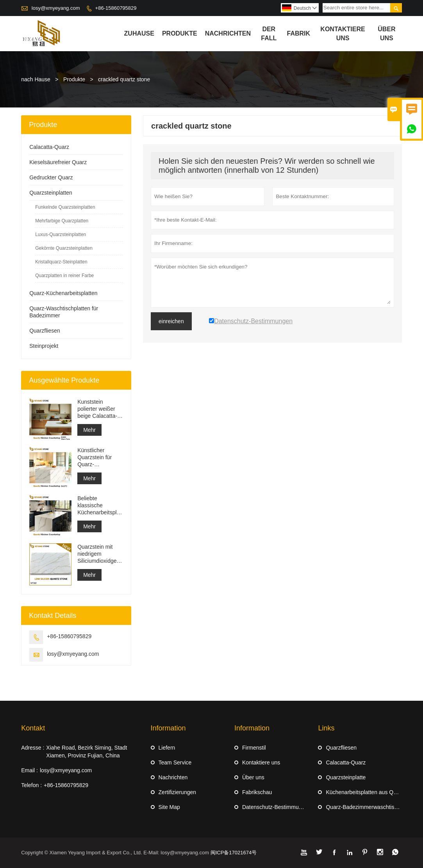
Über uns (386, 34)
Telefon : (31, 785)
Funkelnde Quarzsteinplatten (65, 207)
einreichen (171, 321)
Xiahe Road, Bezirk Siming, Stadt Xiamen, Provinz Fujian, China (87, 752)
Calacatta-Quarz (49, 147)
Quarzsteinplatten (51, 193)
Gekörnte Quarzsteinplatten (64, 248)
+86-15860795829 (116, 8)
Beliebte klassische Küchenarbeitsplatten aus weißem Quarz (100, 506)
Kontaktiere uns (261, 762)
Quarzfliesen (45, 331)
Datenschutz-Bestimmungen (277, 807)
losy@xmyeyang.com (56, 8)
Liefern (167, 748)
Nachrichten (228, 33)
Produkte (180, 33)
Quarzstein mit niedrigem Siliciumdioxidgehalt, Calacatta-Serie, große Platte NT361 (100, 554)
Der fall (269, 34)
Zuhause (139, 33)
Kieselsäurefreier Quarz (58, 162)
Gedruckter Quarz (51, 177)
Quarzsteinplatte (346, 777)
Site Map (169, 807)
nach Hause (36, 79)
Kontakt (33, 728)
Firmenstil (254, 748)
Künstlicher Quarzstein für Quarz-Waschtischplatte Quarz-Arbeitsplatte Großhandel (98, 457)
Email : (29, 770)
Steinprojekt (44, 346)
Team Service (175, 762)
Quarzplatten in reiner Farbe (64, 276)
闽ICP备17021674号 (234, 853)
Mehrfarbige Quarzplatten (62, 221)
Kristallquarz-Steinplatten (61, 262)
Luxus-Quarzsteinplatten (61, 234)
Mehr (89, 430)
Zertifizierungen (178, 792)
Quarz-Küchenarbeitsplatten (63, 293)
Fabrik (299, 33)
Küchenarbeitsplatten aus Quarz (365, 792)
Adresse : (33, 748)
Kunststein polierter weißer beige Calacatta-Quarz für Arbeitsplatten (97, 409)
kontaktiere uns (343, 34)
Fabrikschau (257, 792)
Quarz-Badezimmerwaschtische (364, 807)
